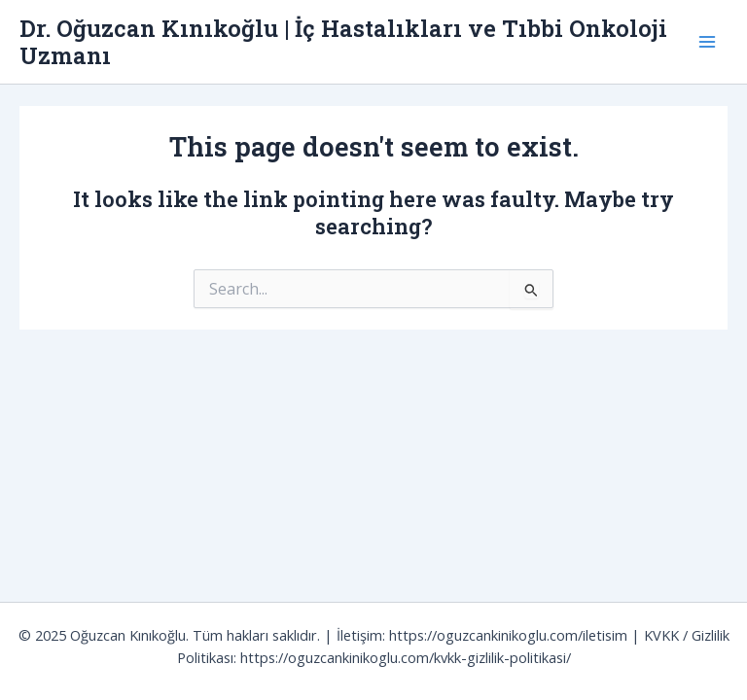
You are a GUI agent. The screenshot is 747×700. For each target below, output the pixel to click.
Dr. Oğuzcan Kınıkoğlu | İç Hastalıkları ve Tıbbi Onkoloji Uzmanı (343, 41)
